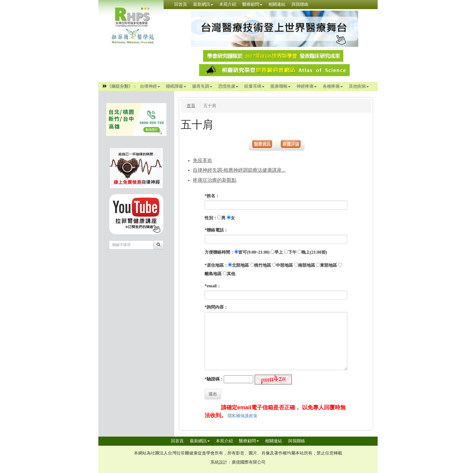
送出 (213, 394)
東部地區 (328, 265)
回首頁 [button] (181, 4)
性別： (211, 218)
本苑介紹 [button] (228, 4)
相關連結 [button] (277, 4)
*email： (213, 286)
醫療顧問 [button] (252, 4)
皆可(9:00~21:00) (254, 252)
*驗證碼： (214, 379)
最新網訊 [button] (203, 4)
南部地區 (307, 265)
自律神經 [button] (150, 86)
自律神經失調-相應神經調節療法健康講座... (239, 170)
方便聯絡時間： (219, 252)
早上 (279, 252)
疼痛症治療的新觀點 (215, 180)
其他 (231, 274)
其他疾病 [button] (359, 86)
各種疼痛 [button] (333, 86)
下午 (292, 252)
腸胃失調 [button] (202, 86)
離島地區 (213, 274)
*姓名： (212, 196)
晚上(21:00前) (314, 252)
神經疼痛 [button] (307, 86)
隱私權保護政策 (243, 416)
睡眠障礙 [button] (176, 86)
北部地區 (240, 265)
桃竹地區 (263, 265)
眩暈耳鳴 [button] (254, 86)
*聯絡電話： (216, 230)
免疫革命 (202, 160)
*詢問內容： (216, 307)
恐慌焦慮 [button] (228, 86)
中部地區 (284, 265)
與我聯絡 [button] (300, 4)
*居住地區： (216, 265)
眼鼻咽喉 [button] (280, 86)
